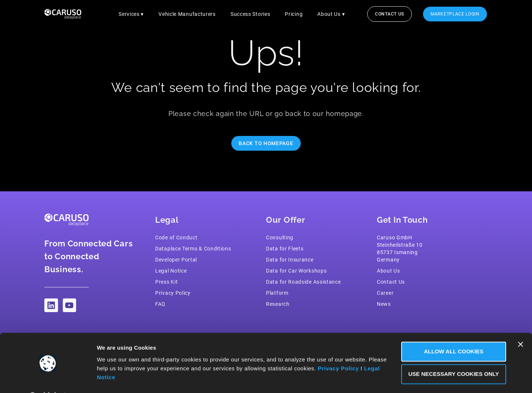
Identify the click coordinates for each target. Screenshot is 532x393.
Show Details (116, 378)
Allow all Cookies (452, 332)
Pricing (294, 14)
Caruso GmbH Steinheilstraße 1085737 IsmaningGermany (400, 249)
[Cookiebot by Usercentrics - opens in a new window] (48, 379)
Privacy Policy (338, 349)
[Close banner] (521, 325)
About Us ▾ (331, 14)
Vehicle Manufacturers (187, 14)
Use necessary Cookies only (451, 355)
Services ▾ (131, 14)
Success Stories (250, 14)
